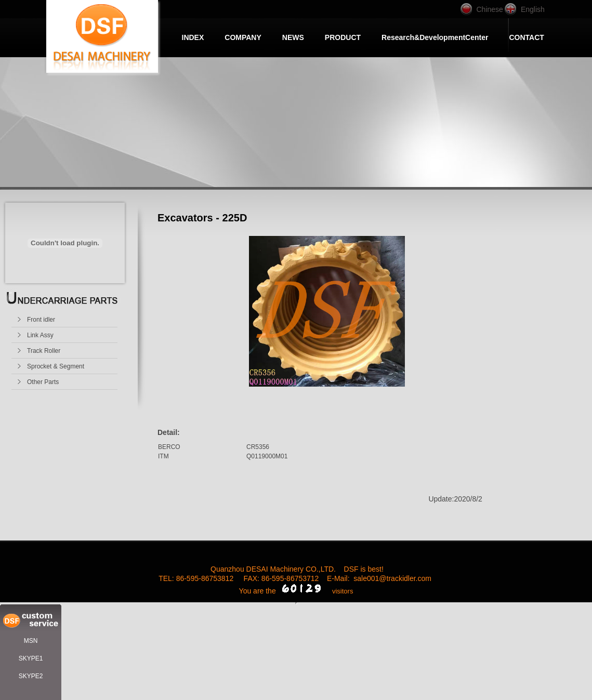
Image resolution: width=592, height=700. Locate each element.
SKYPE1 (31, 658)
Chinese (490, 9)
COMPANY (243, 37)
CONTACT (526, 37)
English (533, 9)
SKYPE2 (31, 676)
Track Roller (44, 351)
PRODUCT (343, 37)
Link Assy (40, 335)
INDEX (193, 37)
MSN (31, 641)
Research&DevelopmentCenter (435, 37)
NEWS (293, 37)
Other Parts (43, 382)
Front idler (41, 320)
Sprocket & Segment (56, 366)
